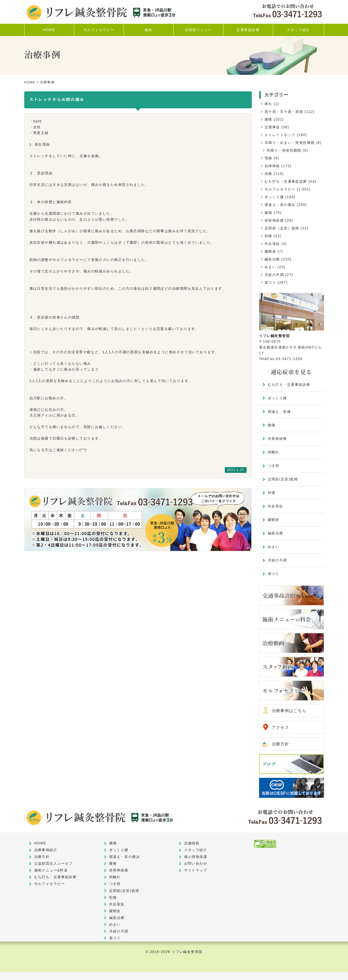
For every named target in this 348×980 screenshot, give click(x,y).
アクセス (281, 727)
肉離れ (274, 452)
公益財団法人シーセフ (53, 864)
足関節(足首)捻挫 (283, 479)
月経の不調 (274, 275)
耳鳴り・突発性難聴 (284, 150)
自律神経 (272, 166)
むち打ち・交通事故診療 (286, 181)
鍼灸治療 (272, 259)
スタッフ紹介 (196, 850)
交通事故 (272, 127)
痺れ (268, 104)
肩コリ (270, 282)
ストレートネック (280, 135)
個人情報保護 (196, 857)
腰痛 (268, 119)
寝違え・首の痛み (280, 205)
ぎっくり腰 (274, 197)
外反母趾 (272, 244)
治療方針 (281, 744)
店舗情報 (192, 843)
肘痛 (268, 236)
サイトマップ (196, 870)
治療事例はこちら (289, 711)
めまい (270, 267)
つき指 (274, 466)
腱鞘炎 (270, 251)
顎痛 (268, 158)
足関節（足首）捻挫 (282, 228)
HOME (30, 82)
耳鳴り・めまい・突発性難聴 (290, 143)
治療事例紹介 (46, 850)
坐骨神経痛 (274, 220)
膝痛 (268, 213)
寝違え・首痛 (279, 412)
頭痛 (268, 174)
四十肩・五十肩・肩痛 (284, 112)
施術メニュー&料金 (51, 870)
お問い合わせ (196, 864)
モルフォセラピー (280, 189)
